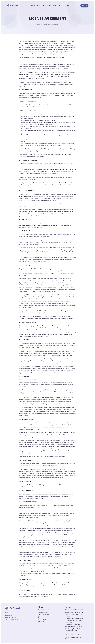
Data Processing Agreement (62, 234)
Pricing (39, 6)
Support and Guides (44, 610)
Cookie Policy (42, 622)
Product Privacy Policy (25, 242)
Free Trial (84, 5)
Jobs (40, 617)
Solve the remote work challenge (74, 612)
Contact (61, 6)
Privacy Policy (42, 619)
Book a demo (47, 6)
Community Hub (43, 612)
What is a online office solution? (74, 610)
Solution (32, 6)
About (67, 6)
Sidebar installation (44, 615)
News (55, 6)
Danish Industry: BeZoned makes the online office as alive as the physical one (74, 620)
